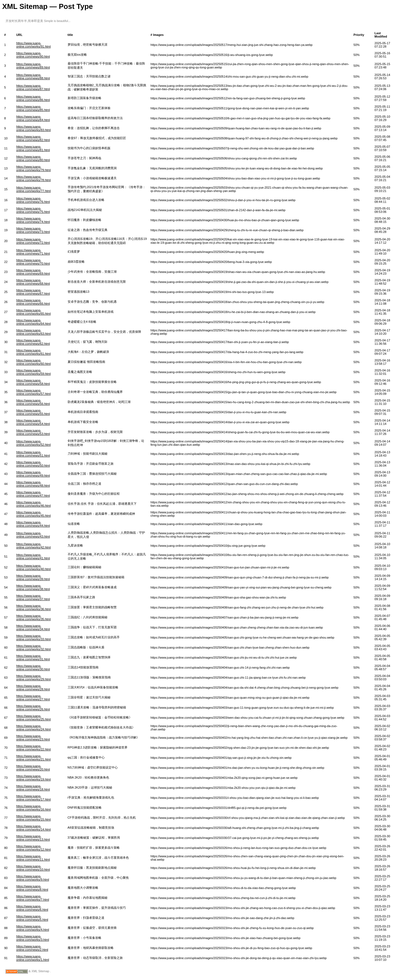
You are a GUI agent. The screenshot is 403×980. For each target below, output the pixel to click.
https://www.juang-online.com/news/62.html (33, 342)
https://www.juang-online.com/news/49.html (33, 474)
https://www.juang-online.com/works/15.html (33, 818)
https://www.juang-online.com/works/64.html (33, 322)
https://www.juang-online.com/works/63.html (33, 332)
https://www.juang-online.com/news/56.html (33, 402)
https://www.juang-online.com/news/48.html (33, 484)
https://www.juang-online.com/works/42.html (33, 546)
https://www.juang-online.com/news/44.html (33, 524)
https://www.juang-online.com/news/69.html (33, 272)
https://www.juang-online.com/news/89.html (33, 66)
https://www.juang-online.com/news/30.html (33, 668)
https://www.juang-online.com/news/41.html (33, 557)
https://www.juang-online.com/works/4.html (33, 928)
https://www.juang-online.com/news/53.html (33, 432)
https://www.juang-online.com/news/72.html (33, 241)
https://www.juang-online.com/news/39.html (33, 577)
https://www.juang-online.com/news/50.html (33, 464)
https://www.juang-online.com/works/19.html (33, 778)
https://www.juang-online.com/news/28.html (33, 688)
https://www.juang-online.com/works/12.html (33, 848)
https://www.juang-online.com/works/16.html (33, 808)
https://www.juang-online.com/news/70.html (33, 262)
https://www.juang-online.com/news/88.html (33, 77)
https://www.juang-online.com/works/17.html (33, 798)
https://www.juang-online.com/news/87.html (33, 87)
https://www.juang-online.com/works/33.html (33, 637)
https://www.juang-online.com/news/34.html (33, 627)
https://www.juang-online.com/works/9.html (33, 878)
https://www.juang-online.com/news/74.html (33, 220)
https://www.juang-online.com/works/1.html (33, 958)
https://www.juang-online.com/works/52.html (33, 443)
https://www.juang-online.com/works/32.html (33, 647)
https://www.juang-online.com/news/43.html (33, 535)
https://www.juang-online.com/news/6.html (32, 908)
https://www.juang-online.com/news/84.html (33, 118)
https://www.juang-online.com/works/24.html (33, 728)
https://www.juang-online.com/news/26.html (33, 708)
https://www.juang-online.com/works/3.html (33, 938)
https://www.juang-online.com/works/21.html (33, 758)
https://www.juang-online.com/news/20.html (33, 768)
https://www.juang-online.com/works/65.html (33, 312)
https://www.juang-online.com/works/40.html (33, 567)
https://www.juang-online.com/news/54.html (33, 422)
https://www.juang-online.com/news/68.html (33, 282)
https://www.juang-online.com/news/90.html (33, 55)
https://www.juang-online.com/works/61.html (33, 352)
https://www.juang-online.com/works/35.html (33, 617)
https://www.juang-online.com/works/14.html (33, 828)
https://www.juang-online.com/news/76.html (33, 200)
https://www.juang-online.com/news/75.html (33, 210)
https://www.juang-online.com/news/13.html (33, 838)
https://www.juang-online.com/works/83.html (33, 128)
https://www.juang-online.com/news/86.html (33, 98)
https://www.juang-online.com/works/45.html (33, 514)
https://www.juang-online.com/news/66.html (33, 302)
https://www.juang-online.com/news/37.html (33, 597)
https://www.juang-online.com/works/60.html (33, 362)
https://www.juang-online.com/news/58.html (33, 382)
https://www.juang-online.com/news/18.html (33, 788)
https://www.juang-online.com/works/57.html (33, 392)
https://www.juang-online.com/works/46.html (33, 504)
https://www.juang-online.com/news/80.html (33, 158)
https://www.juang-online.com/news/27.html (33, 698)
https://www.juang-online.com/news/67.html (33, 292)
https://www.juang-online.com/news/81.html (33, 148)
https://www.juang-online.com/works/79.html (33, 168)
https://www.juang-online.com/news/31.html (33, 658)
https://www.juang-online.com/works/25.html (33, 718)
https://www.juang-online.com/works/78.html (33, 178)
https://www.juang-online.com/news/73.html (33, 230)
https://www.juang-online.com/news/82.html (33, 138)
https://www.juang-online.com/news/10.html (33, 868)
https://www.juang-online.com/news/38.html (33, 587)
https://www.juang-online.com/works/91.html (33, 45)
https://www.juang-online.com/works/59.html (33, 372)
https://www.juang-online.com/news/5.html (32, 918)
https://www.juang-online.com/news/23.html (33, 738)
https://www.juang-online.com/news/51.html (33, 454)
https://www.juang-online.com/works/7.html (33, 898)
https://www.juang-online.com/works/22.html (33, 748)
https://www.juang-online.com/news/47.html (33, 494)
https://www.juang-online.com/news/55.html (33, 412)
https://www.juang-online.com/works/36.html (33, 607)
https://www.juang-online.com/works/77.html (33, 189)
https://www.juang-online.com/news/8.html (32, 888)
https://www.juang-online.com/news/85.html (33, 108)
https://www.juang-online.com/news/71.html (33, 252)
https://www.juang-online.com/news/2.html (32, 948)
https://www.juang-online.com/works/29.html (33, 678)
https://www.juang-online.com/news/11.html (33, 858)
